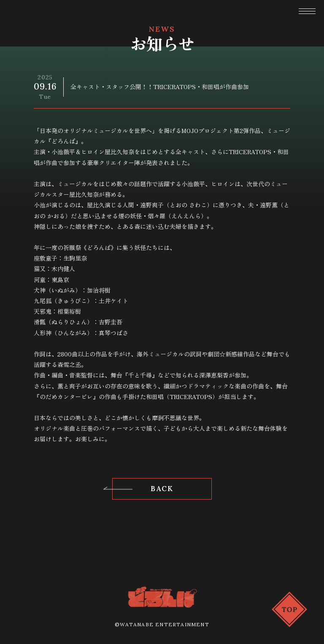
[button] (307, 12)
